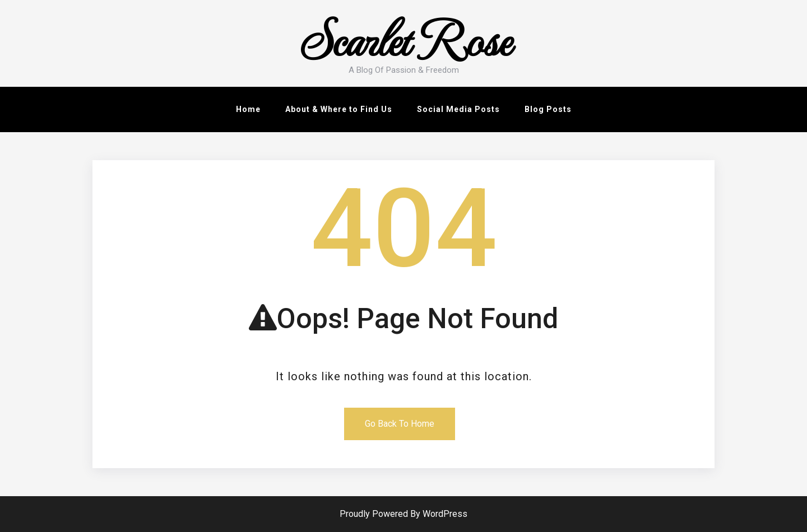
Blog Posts (548, 109)
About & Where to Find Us (339, 109)
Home (248, 109)
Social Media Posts (458, 109)
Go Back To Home (400, 424)
